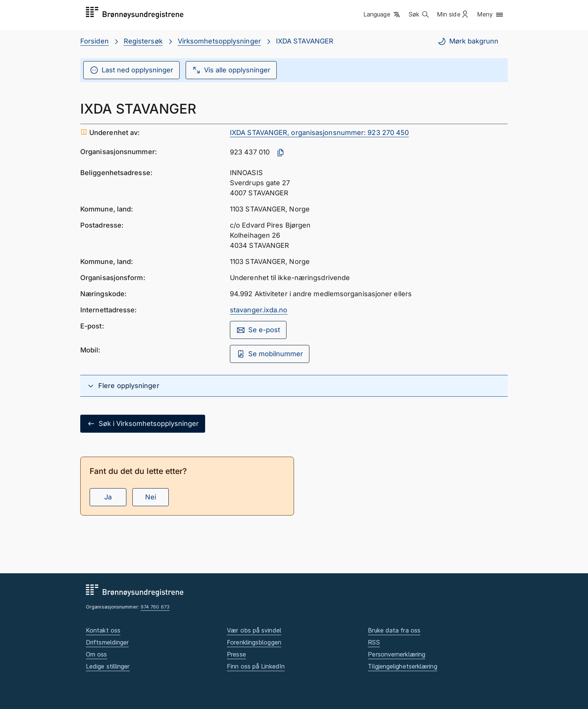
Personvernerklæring (397, 654)
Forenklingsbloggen (254, 642)
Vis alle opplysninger (231, 70)
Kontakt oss (103, 630)
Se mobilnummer (270, 354)
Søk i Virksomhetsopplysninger (143, 424)
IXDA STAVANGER (305, 41)
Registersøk (143, 41)
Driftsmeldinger (107, 642)
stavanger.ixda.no (259, 310)
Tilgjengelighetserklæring (402, 666)
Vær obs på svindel (254, 630)
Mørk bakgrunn (468, 41)
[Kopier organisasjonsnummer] (280, 153)
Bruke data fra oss (394, 630)
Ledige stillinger (108, 666)
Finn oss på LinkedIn (256, 666)
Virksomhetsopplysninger (219, 41)
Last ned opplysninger (131, 70)
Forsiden (94, 41)
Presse (236, 654)
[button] (382, 15)
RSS (374, 642)
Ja (108, 497)
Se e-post (258, 330)
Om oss (97, 654)
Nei (151, 497)
